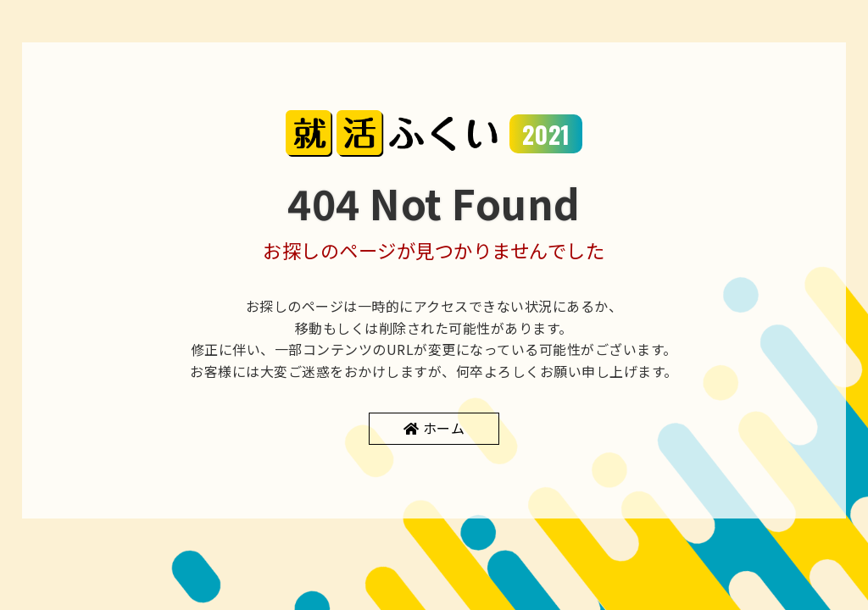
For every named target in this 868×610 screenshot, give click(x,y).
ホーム (444, 428)
